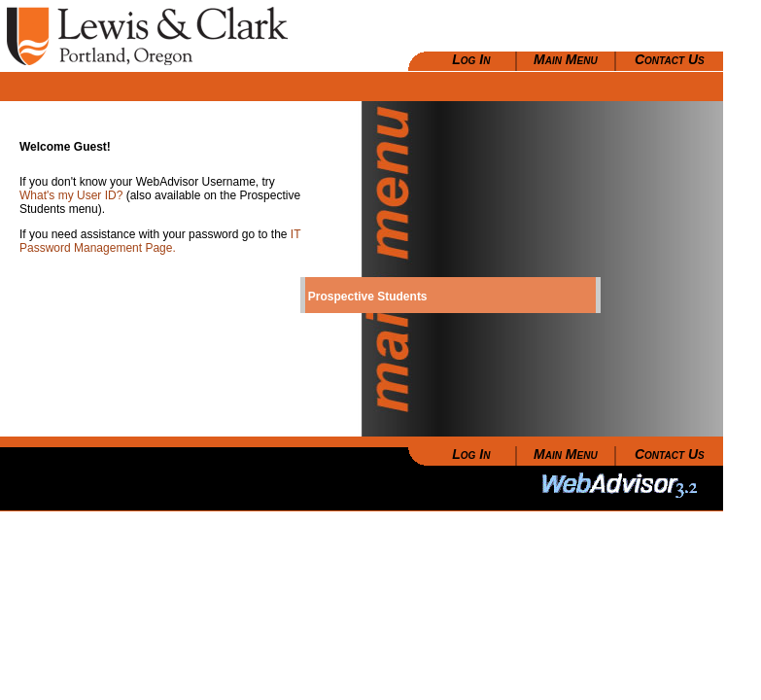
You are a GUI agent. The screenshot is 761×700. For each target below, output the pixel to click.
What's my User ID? (73, 195)
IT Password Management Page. (160, 241)
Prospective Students (368, 297)
